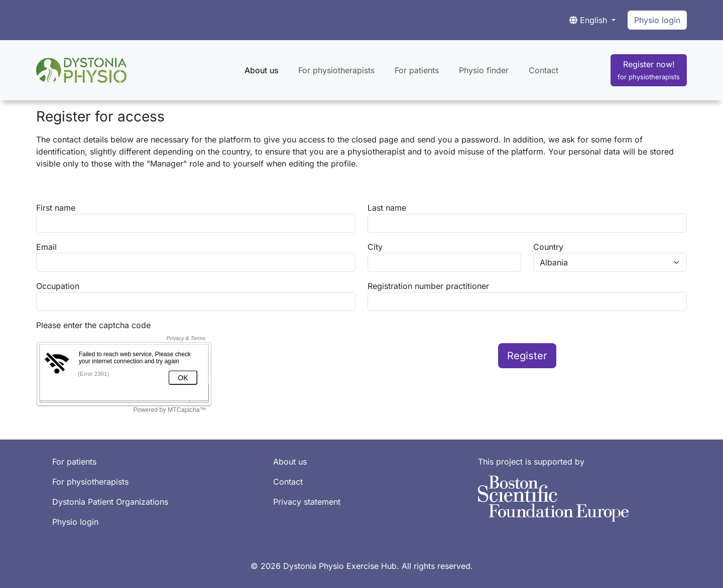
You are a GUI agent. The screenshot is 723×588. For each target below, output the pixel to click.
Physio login (657, 20)
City (375, 247)
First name (56, 208)
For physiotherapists (336, 70)
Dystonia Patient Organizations (110, 502)
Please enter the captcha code (93, 325)
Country (548, 247)
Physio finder (484, 70)
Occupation (58, 286)
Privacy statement (307, 502)
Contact (544, 70)
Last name (387, 208)
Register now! (649, 70)
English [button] (589, 20)
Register (527, 356)
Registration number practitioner (428, 286)
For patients (417, 70)
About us (261, 70)
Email (46, 247)
